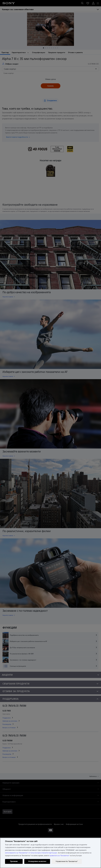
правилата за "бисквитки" (59, 856)
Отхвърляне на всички (37, 861)
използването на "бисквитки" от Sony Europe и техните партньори (31, 853)
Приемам (14, 861)
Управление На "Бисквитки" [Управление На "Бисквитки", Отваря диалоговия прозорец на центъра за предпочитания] (67, 861)
